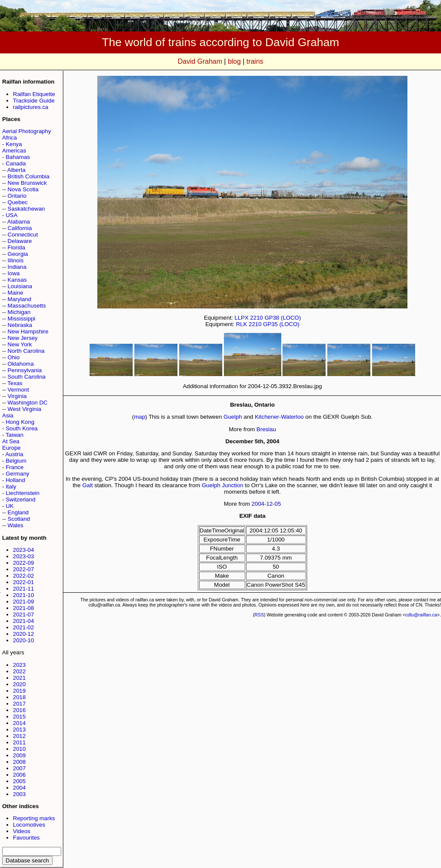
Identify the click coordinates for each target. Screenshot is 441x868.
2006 (19, 775)
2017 (19, 704)
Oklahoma (21, 364)
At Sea (11, 441)
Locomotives (29, 825)
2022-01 (23, 582)
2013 (19, 730)
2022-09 (23, 563)
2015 (19, 717)
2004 (19, 788)
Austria (14, 454)
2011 (19, 742)
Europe (11, 448)
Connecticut (23, 235)
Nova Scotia (23, 189)
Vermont (19, 390)
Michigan (19, 312)
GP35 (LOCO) (281, 324)
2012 (19, 736)
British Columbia (29, 176)
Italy (11, 487)
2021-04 (23, 621)
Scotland (19, 519)
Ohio (14, 357)
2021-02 (23, 627)
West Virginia (25, 409)
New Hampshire (28, 331)
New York (20, 344)
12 (269, 504)
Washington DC (28, 403)
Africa (9, 138)
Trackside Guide (34, 101)
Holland (15, 480)
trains (255, 61)
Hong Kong (20, 422)
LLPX (242, 318)
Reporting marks (34, 818)
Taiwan (15, 435)
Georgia (18, 254)
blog (234, 61)
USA (11, 215)
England (18, 512)
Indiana (17, 267)
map (140, 417)
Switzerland (20, 499)
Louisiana (20, 286)
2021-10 (23, 595)
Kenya (14, 144)
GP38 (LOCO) (283, 318)
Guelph (233, 417)
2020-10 (23, 640)
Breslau (266, 429)
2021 (19, 678)
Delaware (20, 241)
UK (10, 506)
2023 (19, 665)
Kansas (17, 280)
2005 (19, 781)
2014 (19, 723)
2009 (19, 755)
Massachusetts (27, 306)
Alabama (19, 222)
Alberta (16, 170)
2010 (19, 749)
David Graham (200, 61)
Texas (15, 383)
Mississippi (22, 319)
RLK (242, 324)
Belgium (16, 461)
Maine (16, 293)
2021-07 (23, 614)
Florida (17, 247)
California (20, 228)
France (14, 467)
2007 (19, 768)
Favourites (26, 838)
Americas (14, 151)
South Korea (22, 428)
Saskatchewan (26, 209)
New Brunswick (27, 183)
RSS (259, 615)
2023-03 (23, 556)
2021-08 (23, 608)
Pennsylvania (25, 370)
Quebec (18, 202)
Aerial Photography (26, 131)
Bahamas (18, 157)
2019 (19, 691)
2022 (19, 671)
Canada (16, 163)
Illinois (16, 260)
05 (278, 504)
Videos (22, 831)
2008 (19, 762)
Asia (8, 415)
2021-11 (23, 589)
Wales (16, 525)
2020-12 (23, 634)
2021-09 (23, 602)
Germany (17, 474)
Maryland (20, 299)
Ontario (17, 196)
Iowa (14, 273)
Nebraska (20, 325)
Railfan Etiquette (34, 94)
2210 (257, 318)
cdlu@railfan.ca (421, 615)
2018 (19, 697)
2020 (19, 684)
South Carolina (27, 377)
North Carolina (26, 351)
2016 (19, 710)
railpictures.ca (31, 107)
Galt (87, 485)
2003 (19, 794)
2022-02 (23, 576)
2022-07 (23, 569)
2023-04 (23, 550)
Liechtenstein (23, 493)
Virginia (17, 396)
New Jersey (23, 338)
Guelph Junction (222, 485)
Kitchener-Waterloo (280, 417)
